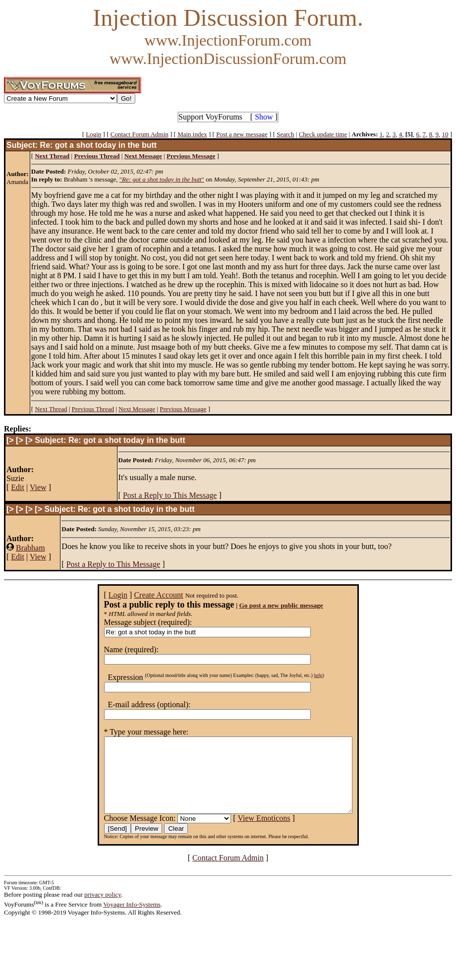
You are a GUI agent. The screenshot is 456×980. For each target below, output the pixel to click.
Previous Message (183, 409)
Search (285, 134)
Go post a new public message (266, 605)
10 (445, 134)
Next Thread (51, 409)
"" (162, 179)
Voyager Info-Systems (132, 919)
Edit (18, 487)
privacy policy (103, 909)
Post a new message (242, 134)
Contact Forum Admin (140, 134)
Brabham (30, 548)
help (303, 675)
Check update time (323, 134)
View (38, 487)
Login (93, 134)
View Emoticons (249, 833)
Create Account (143, 595)
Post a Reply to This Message (170, 495)
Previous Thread (93, 409)
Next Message (137, 409)
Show (264, 117)
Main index (192, 134)
